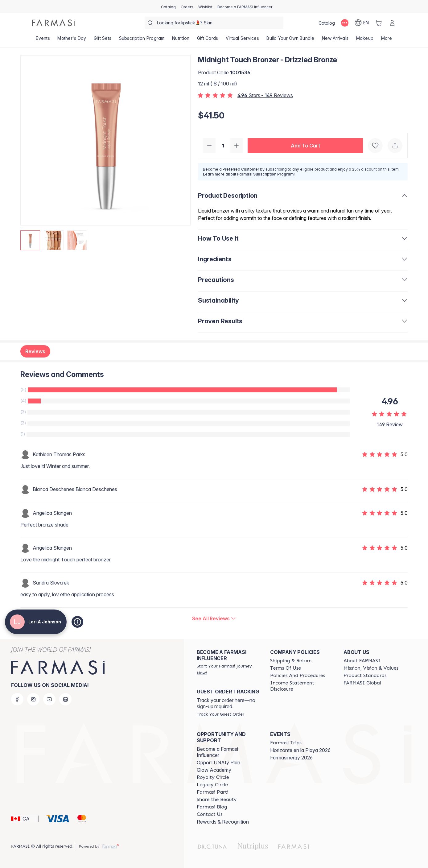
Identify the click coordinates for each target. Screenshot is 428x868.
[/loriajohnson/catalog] (168, 6)
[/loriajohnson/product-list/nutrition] (181, 40)
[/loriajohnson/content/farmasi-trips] (286, 743)
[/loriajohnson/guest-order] (220, 714)
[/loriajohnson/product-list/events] (43, 40)
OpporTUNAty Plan (218, 763)
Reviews (35, 351)
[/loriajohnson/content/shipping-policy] (291, 661)
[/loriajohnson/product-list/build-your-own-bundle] (290, 40)
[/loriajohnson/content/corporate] (362, 683)
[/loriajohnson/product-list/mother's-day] (72, 40)
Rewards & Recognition (223, 822)
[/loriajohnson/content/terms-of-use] (286, 668)
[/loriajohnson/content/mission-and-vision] (371, 668)
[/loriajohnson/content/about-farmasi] (362, 661)
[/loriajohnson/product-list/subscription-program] (142, 40)
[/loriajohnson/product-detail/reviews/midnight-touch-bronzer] (214, 618)
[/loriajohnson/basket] (379, 23)
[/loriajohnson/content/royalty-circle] (213, 777)
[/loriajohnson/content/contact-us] (210, 814)
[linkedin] (65, 699)
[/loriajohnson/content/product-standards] (365, 676)
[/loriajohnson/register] (187, 6)
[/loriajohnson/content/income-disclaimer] (301, 686)
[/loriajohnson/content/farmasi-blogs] (212, 807)
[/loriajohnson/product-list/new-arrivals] (335, 40)
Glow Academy (214, 770)
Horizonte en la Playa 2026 (300, 750)
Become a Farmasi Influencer (217, 752)
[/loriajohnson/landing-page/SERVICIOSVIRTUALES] (243, 40)
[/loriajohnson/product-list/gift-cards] (208, 40)
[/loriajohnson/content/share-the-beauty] (217, 800)
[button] (305, 146)
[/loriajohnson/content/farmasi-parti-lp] (213, 792)
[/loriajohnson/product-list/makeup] (365, 40)
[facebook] (17, 699)
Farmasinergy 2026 (291, 758)
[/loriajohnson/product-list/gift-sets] (103, 40)
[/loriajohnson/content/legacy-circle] (212, 785)
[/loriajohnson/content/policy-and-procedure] (298, 676)
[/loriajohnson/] (54, 23)
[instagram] (33, 699)
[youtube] (49, 699)
